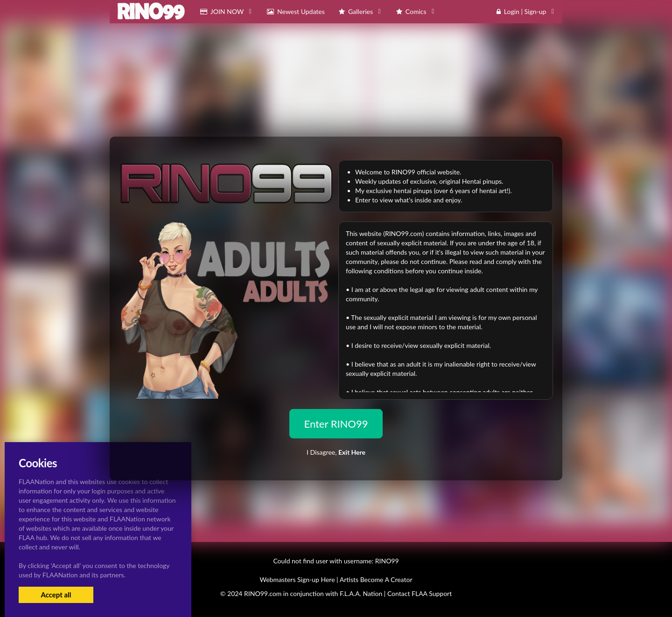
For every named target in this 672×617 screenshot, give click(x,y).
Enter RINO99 (336, 424)
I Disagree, (336, 452)
